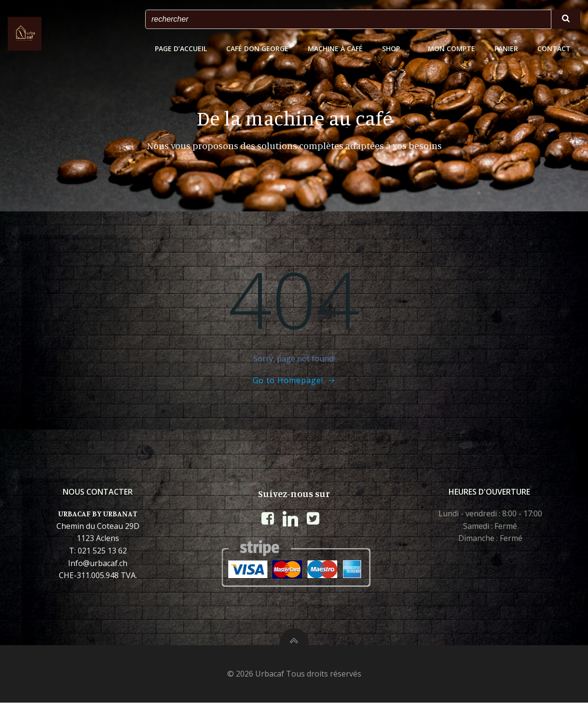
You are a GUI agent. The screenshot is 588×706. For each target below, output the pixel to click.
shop (396, 48)
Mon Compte (452, 48)
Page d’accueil (181, 48)
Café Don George (258, 48)
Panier (507, 48)
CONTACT (554, 48)
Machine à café (336, 48)
